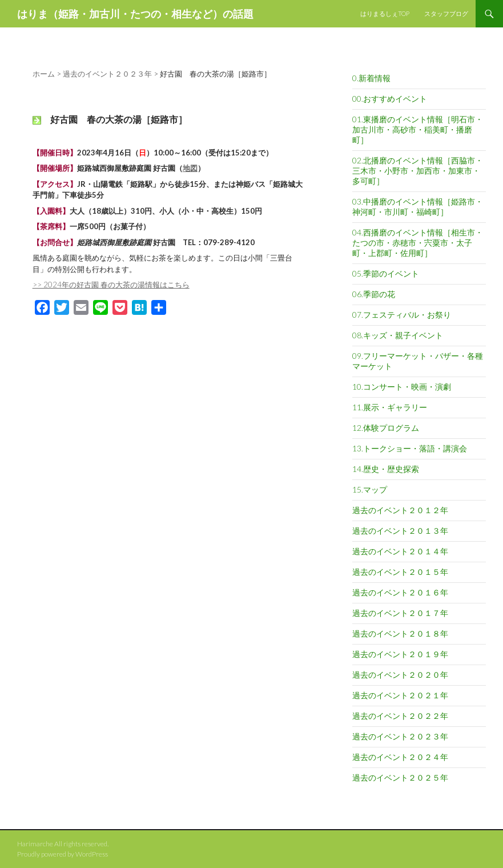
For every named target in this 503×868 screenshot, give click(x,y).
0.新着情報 (371, 78)
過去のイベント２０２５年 (400, 777)
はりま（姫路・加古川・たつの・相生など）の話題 (135, 14)
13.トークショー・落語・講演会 (410, 448)
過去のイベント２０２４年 (400, 757)
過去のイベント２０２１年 (400, 695)
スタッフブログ (446, 13)
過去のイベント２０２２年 (400, 716)
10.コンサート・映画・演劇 (402, 387)
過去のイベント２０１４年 (400, 551)
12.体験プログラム (386, 428)
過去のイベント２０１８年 (400, 633)
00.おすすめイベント (390, 99)
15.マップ (370, 489)
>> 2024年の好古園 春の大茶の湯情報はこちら (111, 285)
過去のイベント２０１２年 (400, 510)
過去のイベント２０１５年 (400, 572)
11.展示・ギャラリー (390, 407)
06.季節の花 (374, 294)
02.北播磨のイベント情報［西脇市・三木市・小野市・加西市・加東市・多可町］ (418, 171)
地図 (190, 168)
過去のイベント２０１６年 (400, 592)
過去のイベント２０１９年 (400, 654)
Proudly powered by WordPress (63, 854)
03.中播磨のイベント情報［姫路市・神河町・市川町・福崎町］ (418, 207)
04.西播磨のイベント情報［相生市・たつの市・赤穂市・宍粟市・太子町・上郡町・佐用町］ (418, 243)
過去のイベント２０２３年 (400, 736)
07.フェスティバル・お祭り (402, 315)
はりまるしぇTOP (385, 13)
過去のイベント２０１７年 (400, 613)
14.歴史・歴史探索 (386, 469)
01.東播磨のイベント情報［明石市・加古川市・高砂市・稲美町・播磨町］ (418, 129)
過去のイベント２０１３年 (400, 531)
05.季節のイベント (386, 273)
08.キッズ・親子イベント (398, 335)
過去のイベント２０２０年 (400, 675)
